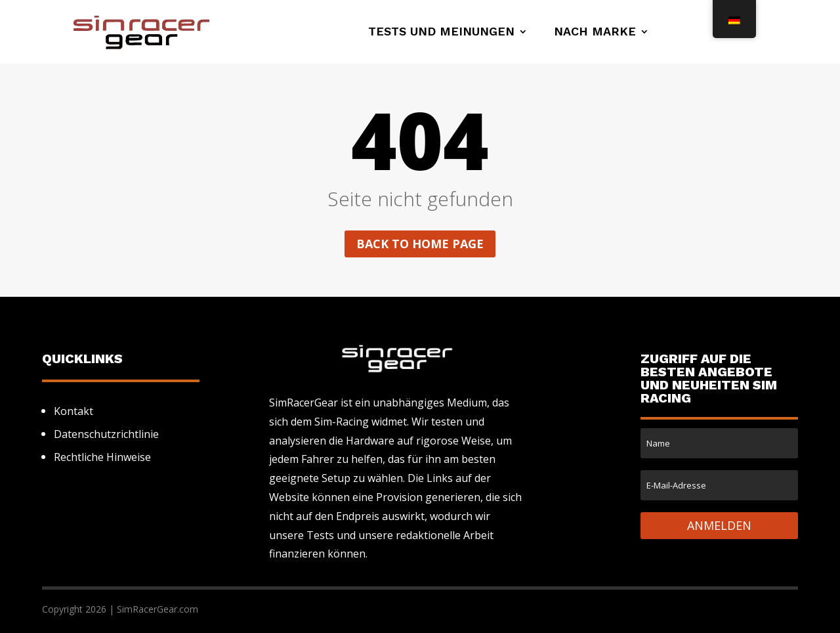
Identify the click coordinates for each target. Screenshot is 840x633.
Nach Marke (595, 33)
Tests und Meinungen (441, 33)
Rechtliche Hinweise (102, 457)
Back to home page (420, 244)
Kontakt (73, 411)
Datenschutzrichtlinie (106, 434)
